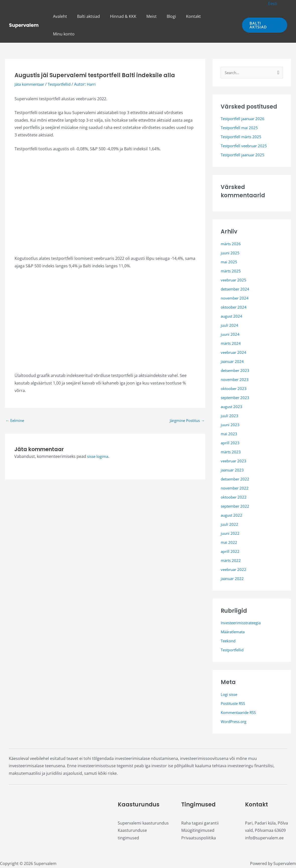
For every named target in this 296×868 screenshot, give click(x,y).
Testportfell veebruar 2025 (246, 129)
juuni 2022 (230, 516)
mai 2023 (229, 417)
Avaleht (73, 16)
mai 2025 (229, 245)
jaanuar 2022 (233, 561)
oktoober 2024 (234, 290)
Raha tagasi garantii (200, 806)
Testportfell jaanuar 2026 (244, 102)
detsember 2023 (236, 353)
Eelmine (16, 403)
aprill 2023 (230, 426)
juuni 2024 (230, 317)
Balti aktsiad (99, 16)
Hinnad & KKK (132, 16)
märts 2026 (231, 227)
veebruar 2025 (234, 263)
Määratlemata (234, 615)
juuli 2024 (230, 308)
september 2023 (236, 380)
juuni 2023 (230, 408)
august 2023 (232, 390)
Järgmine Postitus (185, 403)
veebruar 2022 (234, 552)
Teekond (229, 624)
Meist (158, 16)
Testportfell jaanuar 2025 (244, 138)
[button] (274, 4)
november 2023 (235, 362)
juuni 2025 (230, 236)
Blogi (176, 16)
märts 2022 (231, 543)
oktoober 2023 (234, 371)
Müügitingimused (198, 813)
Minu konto (222, 16)
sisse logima (99, 439)
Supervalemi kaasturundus (143, 806)
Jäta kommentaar (31, 67)
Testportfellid (63, 67)
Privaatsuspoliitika (199, 821)
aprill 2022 (230, 534)
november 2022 (235, 471)
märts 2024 (231, 326)
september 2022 (236, 489)
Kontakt (196, 16)
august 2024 (232, 299)
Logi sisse (230, 677)
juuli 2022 (230, 507)
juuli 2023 (230, 399)
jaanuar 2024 (233, 344)
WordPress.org (235, 704)
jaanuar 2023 (233, 453)
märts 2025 (231, 254)
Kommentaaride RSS (240, 695)
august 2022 (232, 498)
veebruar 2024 (234, 335)
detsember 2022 (236, 462)
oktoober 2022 (234, 480)
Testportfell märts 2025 (243, 120)
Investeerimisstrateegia (243, 606)
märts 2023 (231, 435)
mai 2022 (229, 525)
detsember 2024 (236, 272)
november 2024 (235, 281)
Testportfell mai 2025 (241, 111)
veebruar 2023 (234, 444)
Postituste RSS (234, 686)
